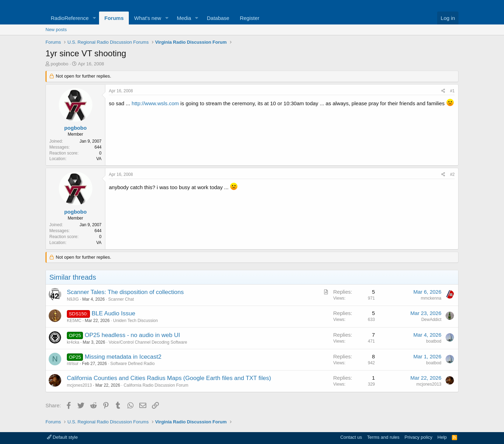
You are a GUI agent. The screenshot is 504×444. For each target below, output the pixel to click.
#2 (452, 174)
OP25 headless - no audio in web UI (132, 335)
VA (99, 159)
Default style (62, 437)
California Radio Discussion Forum (156, 385)
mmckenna (431, 298)
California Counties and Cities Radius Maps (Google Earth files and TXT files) (169, 378)
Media (184, 18)
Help (442, 437)
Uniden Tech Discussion (135, 321)
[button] (94, 18)
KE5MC (74, 321)
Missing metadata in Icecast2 (123, 357)
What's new (148, 18)
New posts (56, 30)
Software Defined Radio (132, 364)
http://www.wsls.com (155, 103)
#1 (452, 91)
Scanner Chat (121, 299)
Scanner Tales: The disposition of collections (125, 292)
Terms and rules (383, 437)
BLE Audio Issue (114, 313)
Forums (114, 18)
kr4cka (73, 342)
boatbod (434, 341)
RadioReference (70, 18)
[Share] (443, 91)
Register (250, 18)
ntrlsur (73, 364)
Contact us (351, 437)
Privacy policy (418, 437)
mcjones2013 (79, 385)
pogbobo (60, 64)
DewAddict (431, 320)
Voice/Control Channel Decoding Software (148, 342)
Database (218, 18)
